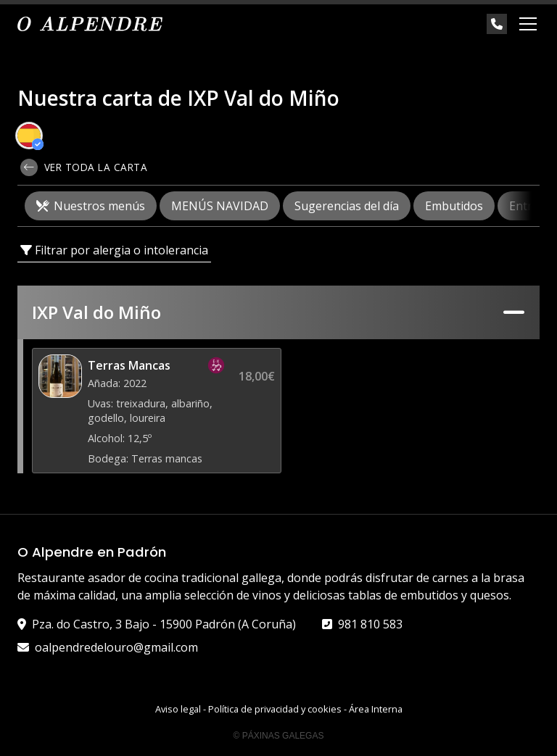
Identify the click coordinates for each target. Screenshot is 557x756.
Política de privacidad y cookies (275, 709)
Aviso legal (178, 709)
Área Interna (376, 709)
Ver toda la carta (84, 167)
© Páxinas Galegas (279, 736)
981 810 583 (370, 624)
